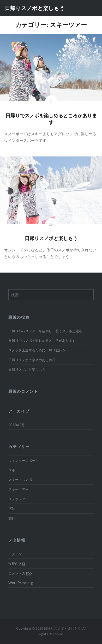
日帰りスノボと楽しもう (35, 8)
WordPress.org (21, 583)
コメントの (20, 573)
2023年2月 (17, 425)
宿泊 (12, 508)
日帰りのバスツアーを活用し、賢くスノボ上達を (45, 331)
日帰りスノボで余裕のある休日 (32, 360)
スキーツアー (18, 489)
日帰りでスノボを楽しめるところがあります (42, 341)
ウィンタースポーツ (24, 460)
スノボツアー (18, 499)
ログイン (15, 554)
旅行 (12, 518)
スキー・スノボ (20, 480)
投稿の (17, 563)
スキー (13, 470)
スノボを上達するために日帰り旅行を (37, 350)
